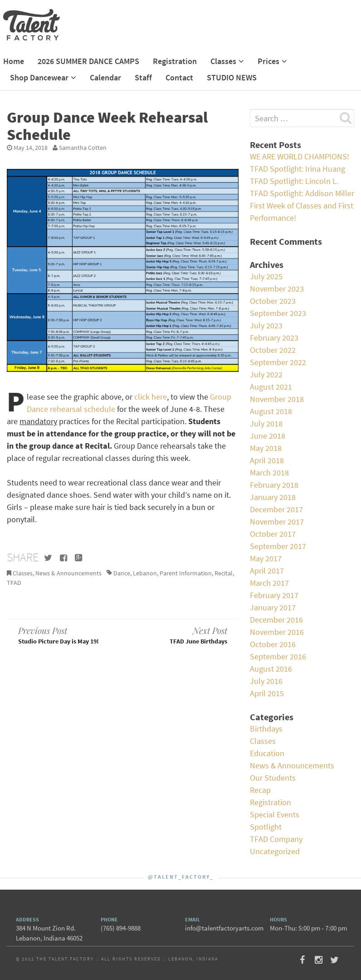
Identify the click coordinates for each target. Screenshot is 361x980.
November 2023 (277, 289)
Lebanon (145, 573)
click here (151, 397)
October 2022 (273, 350)
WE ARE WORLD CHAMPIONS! (300, 156)
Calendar (105, 77)
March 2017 (269, 583)
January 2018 (273, 497)
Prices (268, 61)
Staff (143, 77)
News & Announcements (68, 573)
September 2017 (278, 546)
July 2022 (266, 374)
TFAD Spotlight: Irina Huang (298, 169)
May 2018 (266, 448)
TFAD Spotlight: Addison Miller (302, 193)
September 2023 (278, 313)
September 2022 (278, 362)
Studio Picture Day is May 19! (65, 635)
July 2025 (266, 276)
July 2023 (266, 325)
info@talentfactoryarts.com (224, 928)
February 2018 (274, 485)
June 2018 (268, 436)
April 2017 (267, 571)
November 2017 (277, 522)
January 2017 (273, 607)
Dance (122, 573)
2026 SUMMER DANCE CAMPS (88, 61)
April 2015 (267, 693)
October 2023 (273, 301)
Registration (175, 61)
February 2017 (274, 595)
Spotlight (266, 827)
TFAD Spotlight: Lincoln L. (294, 181)
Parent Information (186, 573)
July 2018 (266, 423)
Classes (223, 61)
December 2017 (276, 509)
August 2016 (271, 669)
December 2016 (276, 620)
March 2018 (269, 473)
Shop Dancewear (39, 77)
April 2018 (267, 460)
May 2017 (266, 558)
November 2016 (277, 632)
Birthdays (266, 729)
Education (267, 753)
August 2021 (271, 387)
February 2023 (274, 338)
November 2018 (277, 399)
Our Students (273, 778)
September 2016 (278, 656)
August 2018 (271, 411)
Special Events (275, 814)
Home (14, 61)
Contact (179, 77)
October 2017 (273, 534)
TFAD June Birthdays (180, 635)
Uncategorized (275, 851)
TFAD (14, 583)
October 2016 (273, 644)
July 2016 (266, 681)
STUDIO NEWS (232, 77)
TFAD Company (276, 839)
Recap (260, 790)
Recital (224, 573)
